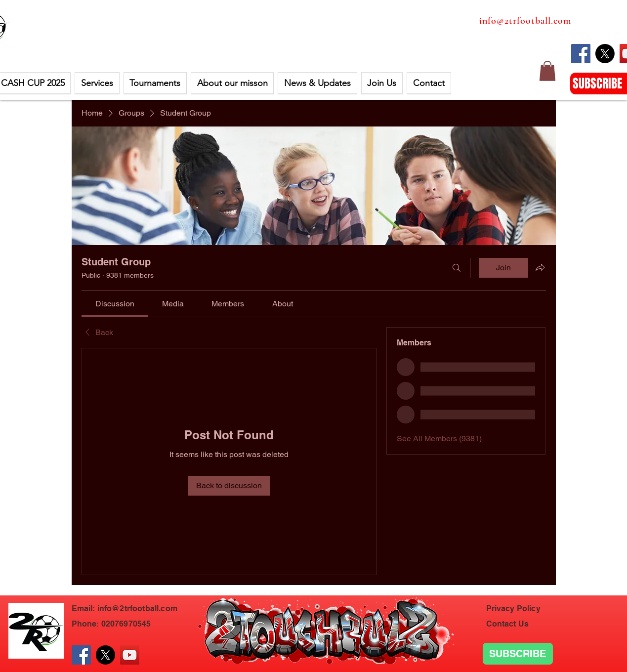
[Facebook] (581, 54)
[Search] (457, 268)
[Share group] (540, 267)
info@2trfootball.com (525, 21)
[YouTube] (130, 655)
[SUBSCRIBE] (518, 654)
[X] (605, 54)
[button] (547, 71)
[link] (115, 304)
